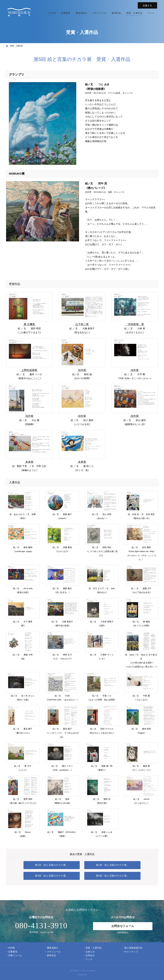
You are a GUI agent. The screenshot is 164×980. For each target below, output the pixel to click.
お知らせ (90, 952)
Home (12, 948)
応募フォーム (15, 955)
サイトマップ (131, 952)
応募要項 (13, 952)
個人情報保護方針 (134, 948)
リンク (89, 959)
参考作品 (52, 955)
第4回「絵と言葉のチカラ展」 (112, 876)
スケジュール (54, 952)
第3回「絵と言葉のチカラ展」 (52, 876)
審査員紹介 (53, 948)
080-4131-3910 (41, 926)
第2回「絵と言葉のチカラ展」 (112, 865)
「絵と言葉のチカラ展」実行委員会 (82, 971)
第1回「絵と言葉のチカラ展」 (52, 865)
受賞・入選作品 (94, 948)
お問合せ (90, 955)
